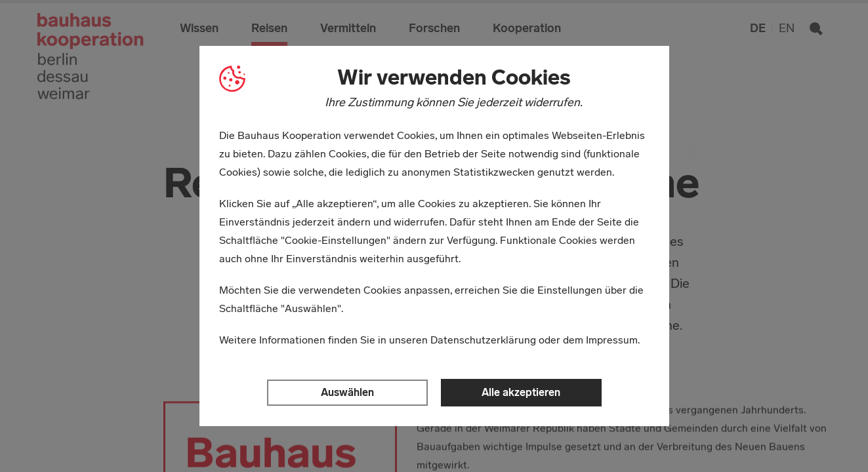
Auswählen (347, 392)
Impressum (612, 340)
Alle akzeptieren (521, 392)
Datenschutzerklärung (483, 340)
